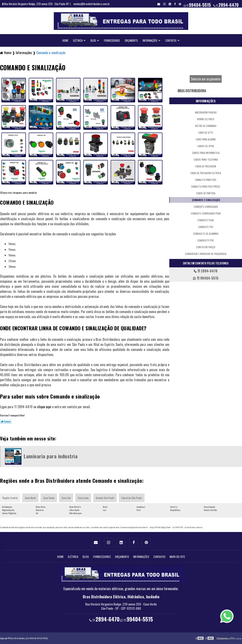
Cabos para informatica (206, 153)
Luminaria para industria (51, 456)
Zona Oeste (49, 498)
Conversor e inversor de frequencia (206, 254)
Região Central (10, 498)
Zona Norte (30, 498)
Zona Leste (83, 498)
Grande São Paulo (105, 498)
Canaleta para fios (206, 180)
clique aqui (44, 407)
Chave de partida (206, 193)
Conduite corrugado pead (206, 213)
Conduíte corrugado (206, 207)
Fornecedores (112, 40)
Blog (93, 40)
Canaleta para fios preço (206, 186)
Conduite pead (206, 220)
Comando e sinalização (206, 200)
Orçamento (131, 40)
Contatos (171, 40)
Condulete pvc (206, 240)
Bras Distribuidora (192, 91)
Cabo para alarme (206, 139)
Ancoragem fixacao (206, 112)
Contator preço (206, 247)
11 (226, 5)
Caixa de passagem (206, 166)
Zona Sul (66, 498)
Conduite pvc (206, 227)
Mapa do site (177, 557)
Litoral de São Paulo (132, 498)
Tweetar (6, 421)
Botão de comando (206, 126)
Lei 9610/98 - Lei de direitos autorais (188, 527)
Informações (150, 40)
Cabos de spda (206, 146)
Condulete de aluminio (206, 234)
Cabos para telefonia (206, 159)
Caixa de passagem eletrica (206, 173)
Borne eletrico (206, 119)
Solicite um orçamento (206, 79)
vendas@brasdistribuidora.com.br (92, 4)
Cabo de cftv (206, 133)
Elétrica (78, 40)
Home (65, 40)
